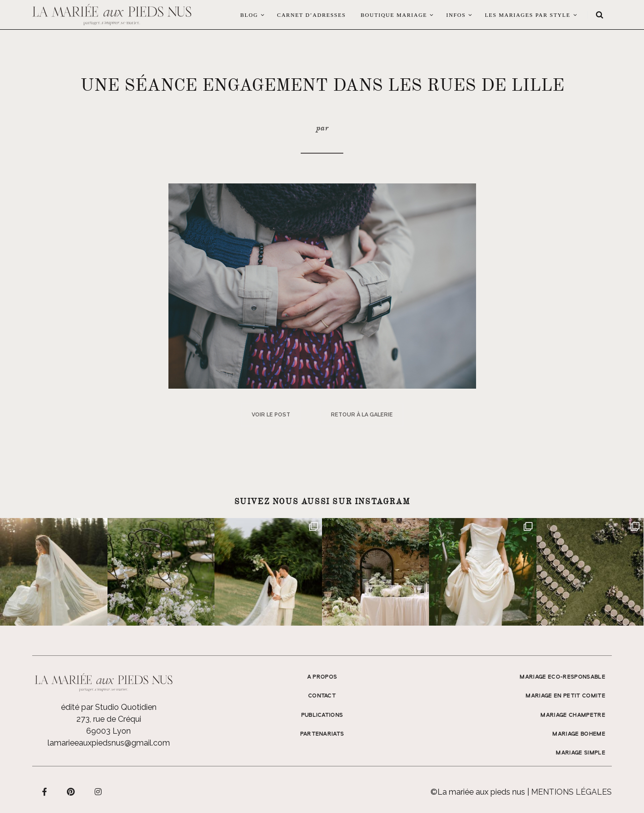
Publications (322, 715)
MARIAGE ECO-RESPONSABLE (563, 677)
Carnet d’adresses (311, 15)
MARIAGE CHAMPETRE (573, 715)
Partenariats (322, 734)
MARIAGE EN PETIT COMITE (565, 696)
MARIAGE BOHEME (579, 734)
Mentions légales (571, 792)
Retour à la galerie (362, 415)
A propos (322, 677)
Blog (249, 15)
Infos (456, 15)
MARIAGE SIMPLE (581, 753)
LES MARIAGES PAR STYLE (528, 15)
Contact (322, 696)
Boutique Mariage (394, 15)
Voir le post (271, 415)
